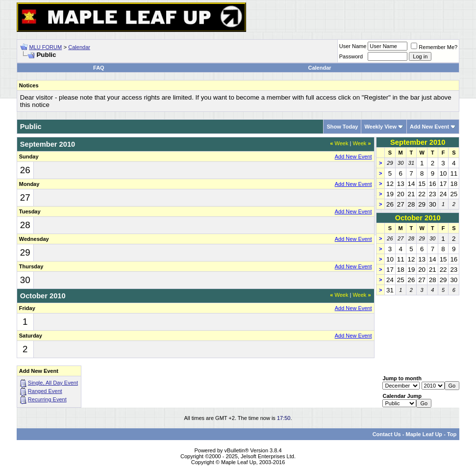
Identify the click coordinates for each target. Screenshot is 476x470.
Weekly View (380, 127)
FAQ (99, 68)
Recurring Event (47, 399)
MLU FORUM (45, 47)
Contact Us (387, 434)
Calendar (79, 47)
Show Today (342, 127)
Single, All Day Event (53, 383)
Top (452, 434)
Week (339, 143)
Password (351, 56)
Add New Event (429, 127)
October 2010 (418, 218)
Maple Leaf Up (424, 434)
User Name (353, 46)
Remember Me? (434, 47)
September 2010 (418, 142)
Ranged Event (45, 391)
